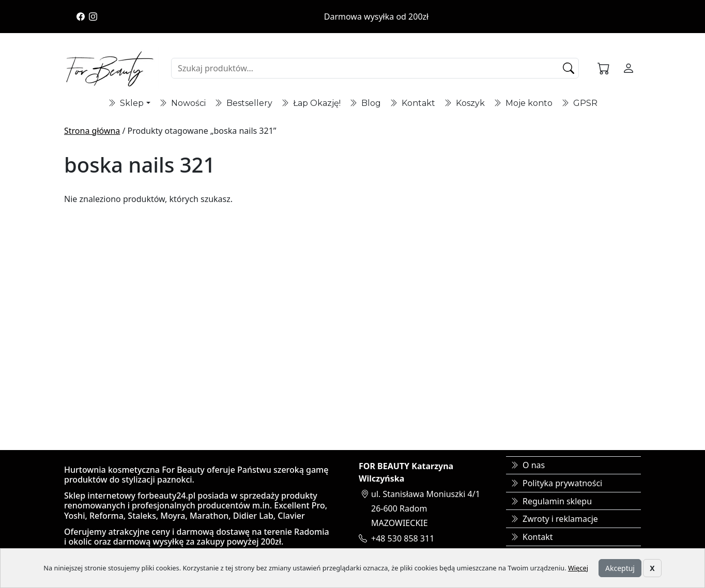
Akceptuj (620, 568)
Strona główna (92, 131)
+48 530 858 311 (403, 538)
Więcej (578, 568)
